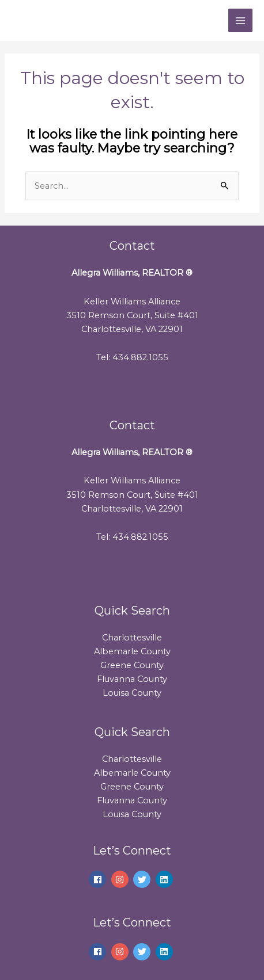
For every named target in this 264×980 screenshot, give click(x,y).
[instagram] (121, 879)
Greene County (132, 665)
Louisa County (132, 693)
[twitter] (143, 879)
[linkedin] (166, 879)
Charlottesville (132, 638)
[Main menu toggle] (240, 21)
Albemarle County (132, 651)
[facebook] (99, 879)
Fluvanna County (132, 679)
